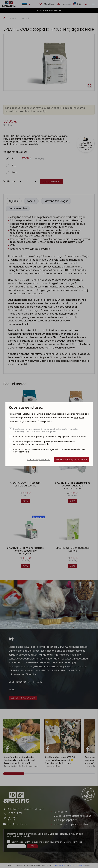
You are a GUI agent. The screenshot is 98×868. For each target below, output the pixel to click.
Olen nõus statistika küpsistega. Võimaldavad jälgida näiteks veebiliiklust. (50, 436)
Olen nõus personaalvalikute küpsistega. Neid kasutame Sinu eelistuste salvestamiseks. (49, 450)
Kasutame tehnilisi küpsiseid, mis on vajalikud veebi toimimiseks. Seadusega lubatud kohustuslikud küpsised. (46, 430)
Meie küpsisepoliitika (42, 421)
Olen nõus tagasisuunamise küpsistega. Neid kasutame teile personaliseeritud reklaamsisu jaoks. (44, 443)
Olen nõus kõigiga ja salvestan (71, 460)
